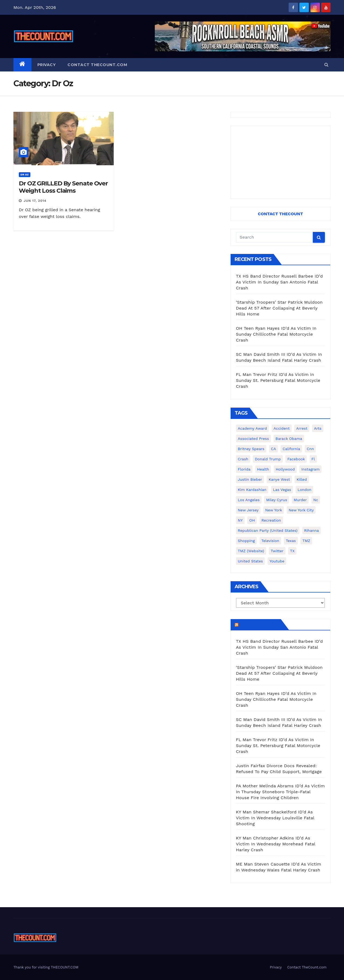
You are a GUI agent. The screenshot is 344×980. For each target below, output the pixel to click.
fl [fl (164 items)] (313, 459)
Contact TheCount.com (97, 65)
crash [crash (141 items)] (243, 459)
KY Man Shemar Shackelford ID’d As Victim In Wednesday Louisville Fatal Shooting (275, 818)
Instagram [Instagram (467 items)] (310, 469)
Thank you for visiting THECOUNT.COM (46, 967)
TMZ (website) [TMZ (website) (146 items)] (251, 551)
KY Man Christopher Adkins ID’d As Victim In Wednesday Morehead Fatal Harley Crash (276, 844)
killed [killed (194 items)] (302, 479)
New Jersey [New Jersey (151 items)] (248, 510)
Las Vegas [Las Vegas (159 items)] (282, 490)
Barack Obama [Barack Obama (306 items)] (289, 439)
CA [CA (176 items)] (273, 449)
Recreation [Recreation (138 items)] (271, 520)
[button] (326, 65)
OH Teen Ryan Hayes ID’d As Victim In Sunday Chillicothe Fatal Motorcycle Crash (276, 334)
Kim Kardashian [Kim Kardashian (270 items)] (252, 490)
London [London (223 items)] (304, 490)
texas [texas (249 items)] (291, 541)
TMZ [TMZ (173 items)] (306, 541)
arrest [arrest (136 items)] (302, 428)
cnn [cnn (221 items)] (310, 449)
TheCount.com (259, 624)
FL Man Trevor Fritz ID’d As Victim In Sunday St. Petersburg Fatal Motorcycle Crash (278, 380)
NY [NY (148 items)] (240, 520)
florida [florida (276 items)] (244, 469)
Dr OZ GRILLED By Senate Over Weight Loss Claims (63, 187)
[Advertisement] (280, 162)
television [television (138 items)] (270, 541)
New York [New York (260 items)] (274, 510)
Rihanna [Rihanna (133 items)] (312, 530)
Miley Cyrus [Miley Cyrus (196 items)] (277, 500)
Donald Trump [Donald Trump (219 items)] (268, 459)
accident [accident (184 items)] (282, 428)
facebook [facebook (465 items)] (296, 459)
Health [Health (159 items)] (263, 469)
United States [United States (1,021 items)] (250, 561)
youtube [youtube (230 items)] (277, 561)
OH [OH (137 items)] (252, 520)
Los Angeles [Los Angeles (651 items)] (249, 500)
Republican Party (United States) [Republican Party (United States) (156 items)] (268, 530)
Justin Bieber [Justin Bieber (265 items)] (250, 479)
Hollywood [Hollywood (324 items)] (285, 469)
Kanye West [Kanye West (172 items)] (279, 479)
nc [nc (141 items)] (316, 500)
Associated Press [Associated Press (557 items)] (253, 439)
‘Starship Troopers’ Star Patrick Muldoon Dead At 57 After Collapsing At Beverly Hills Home (279, 308)
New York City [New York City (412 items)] (301, 510)
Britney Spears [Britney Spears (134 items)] (251, 449)
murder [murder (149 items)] (300, 500)
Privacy (47, 65)
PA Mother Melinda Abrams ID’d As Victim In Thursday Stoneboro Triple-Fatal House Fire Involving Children (280, 792)
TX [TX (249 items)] (292, 551)
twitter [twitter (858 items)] (277, 551)
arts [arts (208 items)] (318, 428)
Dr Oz (25, 175)
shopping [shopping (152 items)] (246, 541)
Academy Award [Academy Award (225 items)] (252, 428)
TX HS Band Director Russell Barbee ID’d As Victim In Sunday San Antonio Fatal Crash (279, 282)
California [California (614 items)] (291, 449)
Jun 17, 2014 (35, 201)
